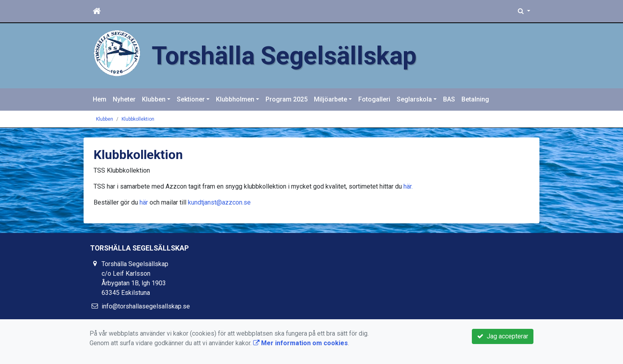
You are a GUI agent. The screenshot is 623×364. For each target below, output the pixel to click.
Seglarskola (414, 99)
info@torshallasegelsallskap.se (146, 306)
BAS (449, 99)
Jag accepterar (503, 336)
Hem (100, 99)
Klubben (154, 99)
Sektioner (191, 99)
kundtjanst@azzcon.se (219, 202)
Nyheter (124, 99)
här (407, 186)
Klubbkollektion (138, 119)
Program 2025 (287, 99)
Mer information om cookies (301, 343)
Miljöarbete (330, 99)
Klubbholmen (235, 99)
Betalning (475, 99)
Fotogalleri (374, 99)
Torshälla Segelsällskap (284, 56)
